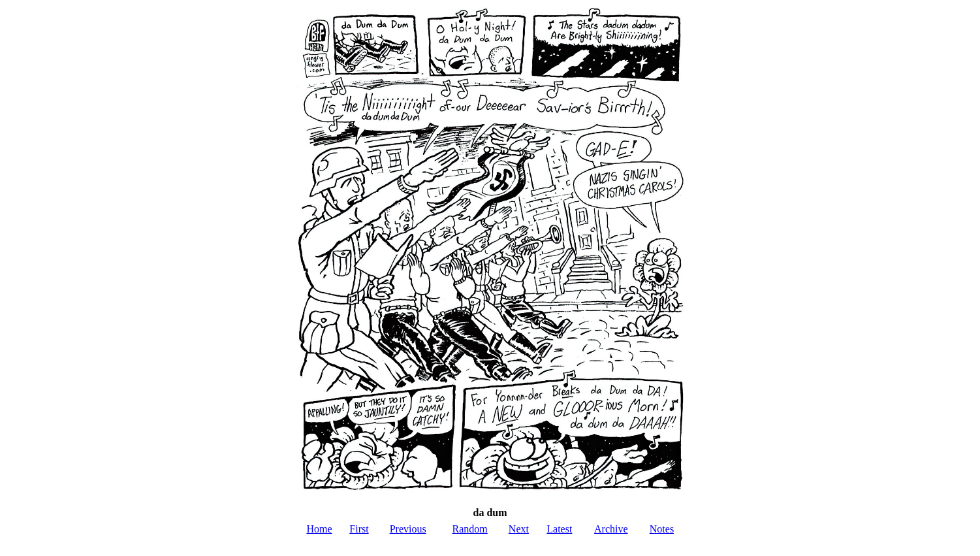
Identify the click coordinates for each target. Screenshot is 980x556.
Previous (408, 529)
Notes (662, 529)
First (359, 529)
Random (470, 529)
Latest (559, 529)
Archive (611, 529)
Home (319, 529)
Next (519, 529)
